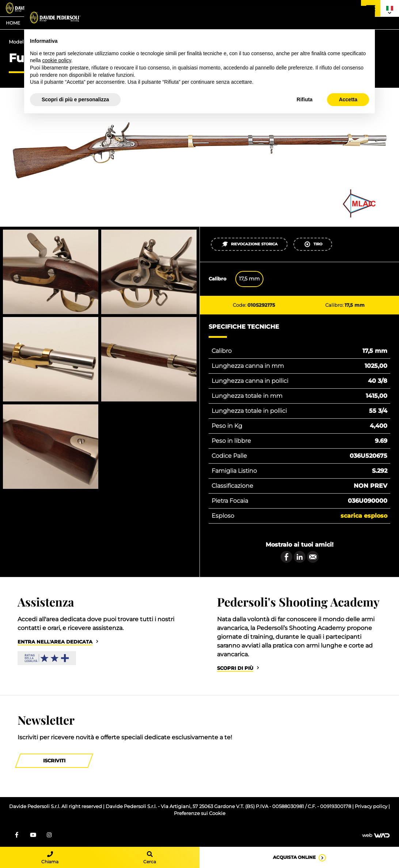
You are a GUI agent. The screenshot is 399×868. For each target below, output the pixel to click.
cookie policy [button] (56, 60)
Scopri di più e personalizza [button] (75, 99)
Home (13, 23)
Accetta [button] (348, 99)
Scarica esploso (364, 516)
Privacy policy (372, 806)
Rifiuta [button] (305, 99)
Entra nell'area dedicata (55, 642)
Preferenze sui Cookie (200, 813)
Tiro (313, 244)
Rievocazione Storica (249, 244)
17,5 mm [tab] (249, 279)
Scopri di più (235, 668)
